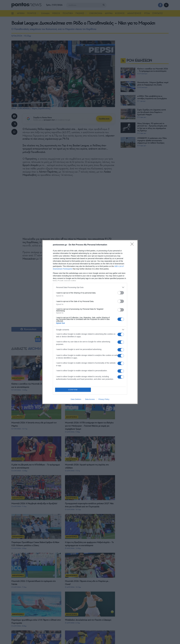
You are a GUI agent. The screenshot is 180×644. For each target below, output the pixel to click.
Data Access (90, 399)
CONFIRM (73, 390)
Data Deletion (76, 399)
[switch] (121, 293)
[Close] (133, 245)
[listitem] (90, 287)
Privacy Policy (104, 399)
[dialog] (90, 322)
